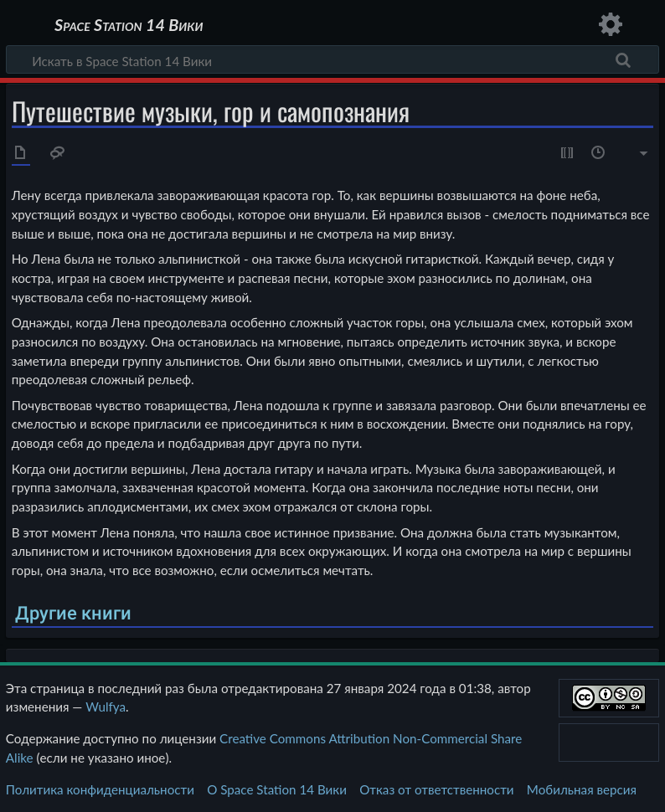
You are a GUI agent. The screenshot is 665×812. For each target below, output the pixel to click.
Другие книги (73, 613)
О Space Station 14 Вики (277, 789)
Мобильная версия (582, 789)
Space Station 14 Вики (129, 25)
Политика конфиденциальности (100, 789)
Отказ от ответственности (436, 789)
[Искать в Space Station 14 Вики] (332, 59)
